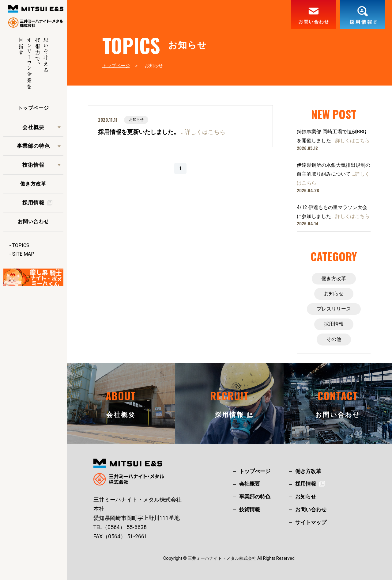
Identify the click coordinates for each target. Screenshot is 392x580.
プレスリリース (334, 309)
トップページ (33, 108)
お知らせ (334, 294)
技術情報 (33, 165)
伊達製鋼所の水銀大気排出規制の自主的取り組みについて (334, 174)
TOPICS (21, 245)
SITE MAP (23, 254)
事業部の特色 (33, 146)
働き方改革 (33, 184)
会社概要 (33, 127)
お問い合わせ (33, 221)
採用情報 (334, 324)
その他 (334, 339)
